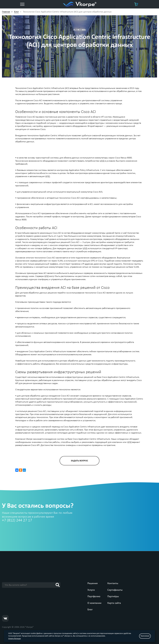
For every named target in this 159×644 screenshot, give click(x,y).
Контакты (113, 583)
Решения (93, 583)
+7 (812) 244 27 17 (17, 520)
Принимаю (145, 636)
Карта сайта (114, 603)
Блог (90, 610)
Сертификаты (115, 590)
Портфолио (94, 597)
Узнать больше (14, 639)
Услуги (91, 590)
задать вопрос (79, 461)
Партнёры (113, 597)
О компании (94, 603)
